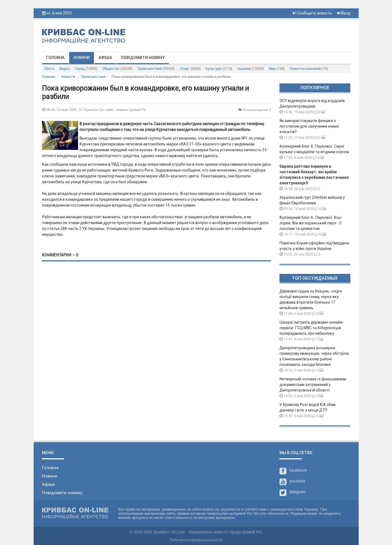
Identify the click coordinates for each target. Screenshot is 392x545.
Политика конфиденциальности (196, 540)
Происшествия (156, 69)
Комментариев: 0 (255, 110)
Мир (277, 69)
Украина (250, 69)
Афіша (105, 58)
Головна (55, 58)
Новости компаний (309, 69)
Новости (68, 77)
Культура (219, 69)
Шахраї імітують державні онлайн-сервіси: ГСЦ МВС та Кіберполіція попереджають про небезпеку (312, 328)
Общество (117, 69)
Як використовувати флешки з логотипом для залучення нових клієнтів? (309, 126)
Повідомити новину (143, 58)
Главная (48, 77)
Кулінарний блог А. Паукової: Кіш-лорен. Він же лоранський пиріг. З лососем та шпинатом (311, 223)
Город (86, 69)
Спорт (190, 69)
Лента (49, 69)
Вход (344, 13)
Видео (65, 69)
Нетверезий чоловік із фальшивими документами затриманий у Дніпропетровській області (313, 385)
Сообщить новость (312, 13)
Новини (82, 58)
